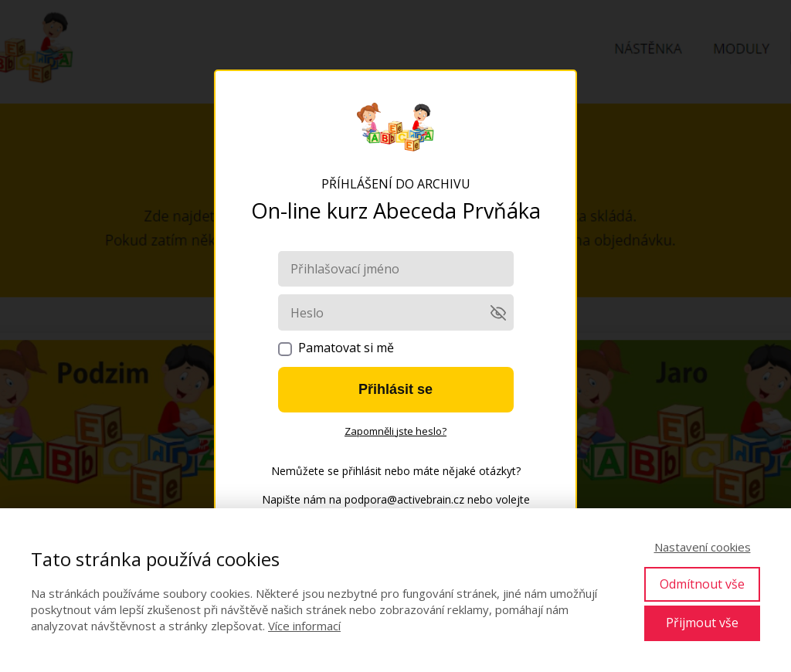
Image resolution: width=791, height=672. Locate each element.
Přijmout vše (702, 623)
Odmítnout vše (702, 584)
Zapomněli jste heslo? (395, 431)
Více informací (304, 626)
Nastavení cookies (703, 547)
